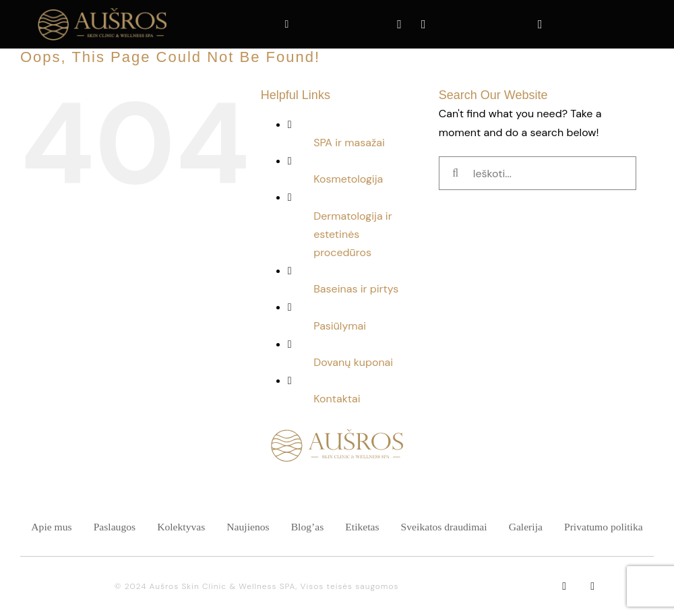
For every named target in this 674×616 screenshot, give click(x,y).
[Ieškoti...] (538, 173)
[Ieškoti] (456, 173)
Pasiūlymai (340, 326)
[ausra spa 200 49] (102, 9)
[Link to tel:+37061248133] (287, 20)
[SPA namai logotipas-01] (337, 434)
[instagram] (592, 586)
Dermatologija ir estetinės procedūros (353, 234)
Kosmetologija (348, 179)
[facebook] (564, 586)
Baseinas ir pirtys (356, 289)
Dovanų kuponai (353, 362)
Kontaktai (337, 399)
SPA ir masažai (349, 143)
